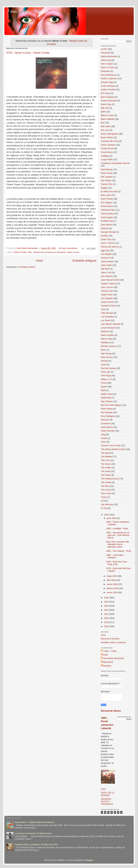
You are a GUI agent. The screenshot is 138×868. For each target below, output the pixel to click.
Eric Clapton (107, 203)
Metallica (105, 342)
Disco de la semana (110, 639)
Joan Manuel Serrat (110, 280)
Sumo (104, 442)
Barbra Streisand (109, 101)
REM (103, 390)
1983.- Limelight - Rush (117, 528)
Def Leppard (107, 177)
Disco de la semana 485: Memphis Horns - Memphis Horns (118, 544)
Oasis (104, 365)
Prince (104, 383)
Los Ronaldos (107, 317)
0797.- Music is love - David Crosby (28, 53)
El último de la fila (109, 192)
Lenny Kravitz (107, 302)
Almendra (105, 71)
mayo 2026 (112, 576)
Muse (103, 350)
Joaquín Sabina (108, 284)
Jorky (105, 655)
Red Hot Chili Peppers (111, 405)
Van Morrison (107, 504)
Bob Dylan (106, 126)
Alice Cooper (107, 64)
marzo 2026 (113, 584)
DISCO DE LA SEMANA (108, 794)
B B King (105, 93)
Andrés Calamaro (109, 78)
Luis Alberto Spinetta (111, 324)
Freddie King (107, 221)
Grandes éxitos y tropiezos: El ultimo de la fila (36, 845)
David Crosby (20, 252)
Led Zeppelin (107, 298)
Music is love (73, 252)
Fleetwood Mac (108, 210)
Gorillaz (104, 236)
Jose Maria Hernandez (113, 658)
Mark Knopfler (107, 335)
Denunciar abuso (111, 711)
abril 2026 (112, 580)
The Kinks (106, 471)
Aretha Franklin (108, 90)
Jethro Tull (106, 273)
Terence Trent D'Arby (111, 446)
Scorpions (106, 423)
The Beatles (107, 457)
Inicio (39, 260)
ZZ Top (104, 508)
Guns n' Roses (108, 243)
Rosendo (105, 420)
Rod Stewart (107, 412)
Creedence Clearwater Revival (115, 163)
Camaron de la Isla (110, 141)
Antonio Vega (107, 82)
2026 (107, 515)
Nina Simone (107, 357)
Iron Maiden (106, 254)
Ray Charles (107, 401)
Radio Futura (107, 394)
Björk (103, 112)
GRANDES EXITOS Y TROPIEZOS (107, 802)
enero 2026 (112, 592)
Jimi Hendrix (107, 276)
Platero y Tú (107, 379)
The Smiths (106, 482)
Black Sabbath (108, 119)
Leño (103, 309)
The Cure (105, 460)
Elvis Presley (107, 199)
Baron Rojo (106, 104)
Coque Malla (107, 159)
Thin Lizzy (106, 490)
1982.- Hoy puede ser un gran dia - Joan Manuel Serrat (118, 535)
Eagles (104, 188)
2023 (107, 606)
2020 (107, 618)
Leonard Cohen (108, 306)
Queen (104, 387)
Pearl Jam (106, 372)
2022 (107, 610)
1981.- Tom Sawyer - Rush (119, 551)
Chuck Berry (107, 152)
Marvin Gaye (107, 339)
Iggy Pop (105, 250)
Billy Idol (105, 108)
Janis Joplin (106, 265)
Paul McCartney (108, 368)
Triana (104, 497)
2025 (107, 598)
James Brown (107, 261)
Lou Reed (105, 320)
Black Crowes (107, 115)
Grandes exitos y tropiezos (113, 642)
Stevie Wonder (108, 431)
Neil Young (106, 354)
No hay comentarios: (69, 248)
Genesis (105, 228)
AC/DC (104, 49)
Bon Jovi (105, 130)
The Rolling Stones (110, 479)
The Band (105, 453)
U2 (102, 501)
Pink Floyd (106, 376)
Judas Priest (107, 295)
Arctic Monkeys (108, 86)
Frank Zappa (107, 217)
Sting (103, 434)
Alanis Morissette (109, 56)
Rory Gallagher (108, 416)
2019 (107, 622)
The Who (105, 486)
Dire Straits (106, 180)
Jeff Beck (105, 269)
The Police (106, 475)
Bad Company (108, 97)
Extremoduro (107, 206)
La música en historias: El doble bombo (33, 833)
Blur (103, 123)
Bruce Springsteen (110, 134)
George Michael (108, 232)
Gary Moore (106, 225)
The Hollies (106, 468)
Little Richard (107, 313)
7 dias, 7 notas (19, 11)
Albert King (106, 60)
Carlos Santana (108, 145)
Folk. (30, 252)
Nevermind (108, 662)
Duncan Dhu (107, 184)
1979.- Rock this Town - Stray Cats (117, 563)
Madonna (105, 331)
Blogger (89, 860)
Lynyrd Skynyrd (108, 328)
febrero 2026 (113, 588)
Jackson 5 (106, 258)
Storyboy (107, 666)
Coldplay (105, 156)
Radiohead (106, 398)
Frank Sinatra (107, 214)
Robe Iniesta (107, 409)
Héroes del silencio (110, 247)
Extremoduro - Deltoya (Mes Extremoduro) (35, 822)
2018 (107, 626)
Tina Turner (106, 493)
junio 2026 (112, 518)
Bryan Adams (107, 137)
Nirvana (105, 361)
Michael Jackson (109, 346)
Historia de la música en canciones (50, 252)
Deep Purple (107, 173)
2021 (107, 614)
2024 (107, 602)
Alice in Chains (108, 67)
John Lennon (107, 287)
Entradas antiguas (85, 260)
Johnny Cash (107, 291)
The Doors (106, 464)
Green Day (106, 239)
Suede (104, 438)
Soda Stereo (107, 427)
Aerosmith (106, 53)
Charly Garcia (107, 148)
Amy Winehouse (109, 75)
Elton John (106, 195)
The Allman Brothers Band (113, 449)
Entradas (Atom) (27, 267)
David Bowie (107, 169)
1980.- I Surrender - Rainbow (115, 556)
